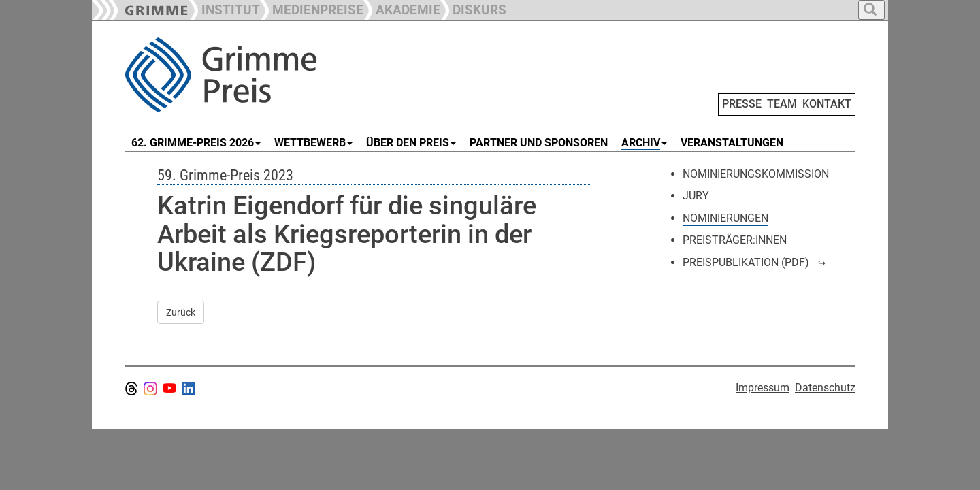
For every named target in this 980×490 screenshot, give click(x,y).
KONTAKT (827, 104)
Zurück (181, 312)
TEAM (782, 104)
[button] (312, 9)
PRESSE (742, 104)
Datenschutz (825, 388)
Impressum (763, 388)
